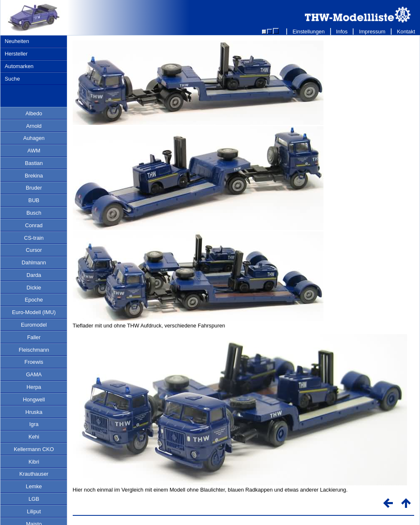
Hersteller (16, 54)
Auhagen (34, 138)
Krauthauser (34, 474)
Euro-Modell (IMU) (34, 312)
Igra (34, 424)
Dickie (34, 288)
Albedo (34, 113)
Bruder (34, 188)
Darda (34, 275)
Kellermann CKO (34, 449)
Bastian (34, 163)
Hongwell (34, 399)
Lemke (34, 486)
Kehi (34, 437)
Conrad (34, 225)
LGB (34, 499)
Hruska (34, 412)
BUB (34, 200)
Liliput (34, 511)
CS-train (34, 238)
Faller (34, 337)
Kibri (34, 462)
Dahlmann (34, 262)
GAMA (34, 374)
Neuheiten (17, 41)
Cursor (34, 250)
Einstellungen (308, 32)
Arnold (34, 126)
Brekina (34, 176)
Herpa (34, 387)
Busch (34, 213)
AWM (34, 151)
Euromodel (34, 325)
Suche (12, 79)
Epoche (34, 300)
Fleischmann (34, 350)
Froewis (34, 362)
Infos (342, 32)
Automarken (19, 66)
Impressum (372, 32)
